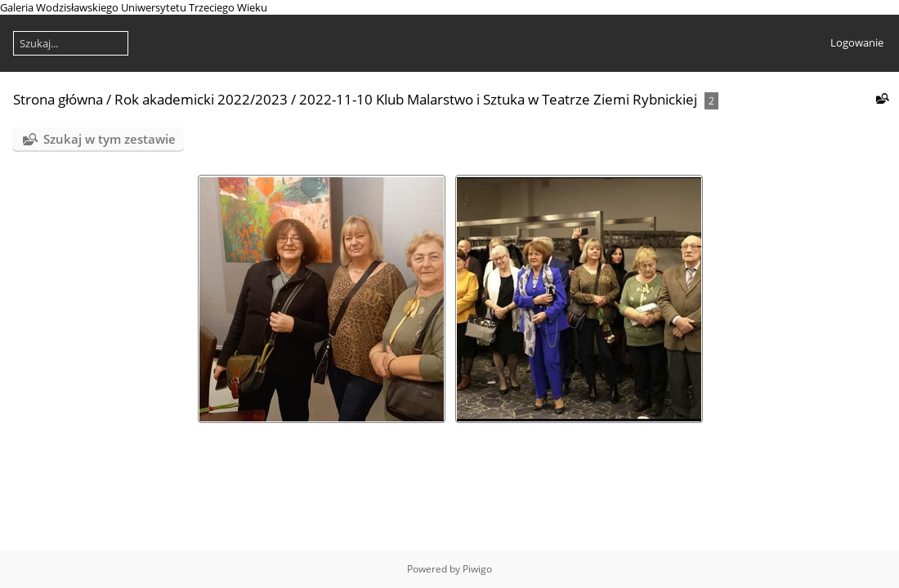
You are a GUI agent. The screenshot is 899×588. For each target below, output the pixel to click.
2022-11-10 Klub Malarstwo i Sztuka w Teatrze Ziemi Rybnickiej (498, 99)
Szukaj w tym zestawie (110, 139)
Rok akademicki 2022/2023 (201, 99)
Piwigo (477, 569)
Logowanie (857, 42)
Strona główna (58, 99)
